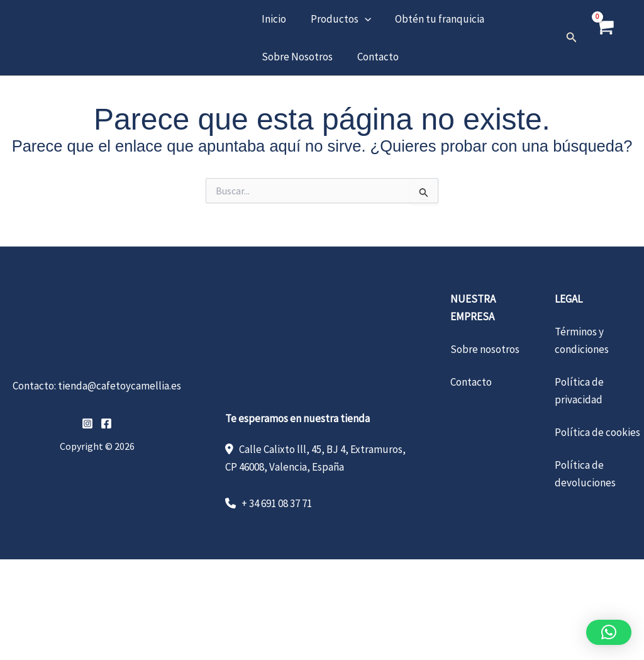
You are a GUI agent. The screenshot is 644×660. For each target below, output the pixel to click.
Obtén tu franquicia (433, 19)
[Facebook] (106, 423)
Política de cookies (597, 432)
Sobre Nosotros (296, 57)
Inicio (273, 19)
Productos (336, 19)
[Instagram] (87, 423)
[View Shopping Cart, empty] (604, 38)
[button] (360, 19)
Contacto (374, 57)
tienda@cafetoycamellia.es (119, 386)
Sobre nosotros (485, 349)
